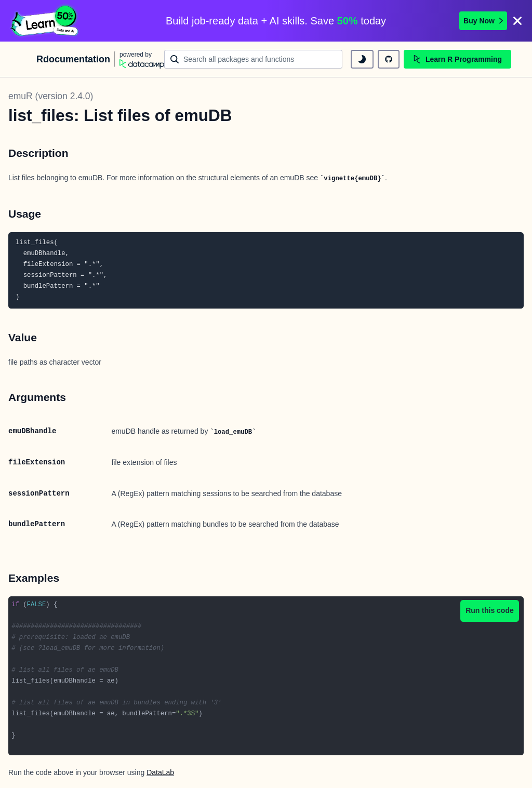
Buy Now (483, 21)
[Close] (517, 21)
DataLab (160, 772)
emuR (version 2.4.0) (51, 96)
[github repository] (389, 59)
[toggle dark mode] (362, 59)
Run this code (490, 610)
